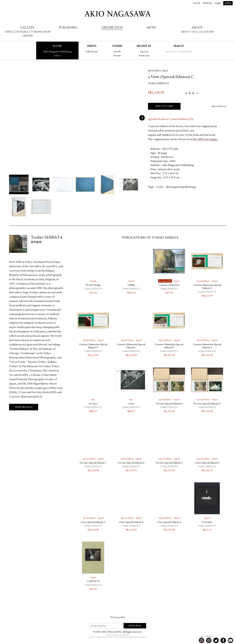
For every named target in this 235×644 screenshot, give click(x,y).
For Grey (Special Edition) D (207, 404)
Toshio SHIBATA (158, 84)
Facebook (223, 640)
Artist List (144, 56)
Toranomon (41, 32)
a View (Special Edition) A (169, 522)
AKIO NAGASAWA (118, 14)
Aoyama (22, 32)
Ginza (9, 32)
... (197, 93)
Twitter (216, 640)
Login (218, 3)
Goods (117, 52)
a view (160, 187)
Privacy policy (117, 617)
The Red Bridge (93, 285)
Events (117, 56)
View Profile (24, 407)
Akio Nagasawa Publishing (57, 52)
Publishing (68, 28)
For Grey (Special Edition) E (169, 404)
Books (57, 46)
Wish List (207, 3)
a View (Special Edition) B (131, 522)
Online (27, 36)
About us (188, 32)
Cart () (196, 3)
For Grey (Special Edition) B (131, 463)
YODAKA (207, 522)
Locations (206, 32)
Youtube (230, 640)
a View (131, 404)
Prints (92, 46)
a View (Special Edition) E (207, 463)
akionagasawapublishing (181, 187)
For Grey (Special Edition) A (169, 463)
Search (179, 46)
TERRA (131, 285)
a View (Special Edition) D (93, 522)
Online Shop (112, 28)
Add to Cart (164, 106)
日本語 (228, 3)
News (151, 28)
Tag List (144, 52)
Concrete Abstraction (169, 285)
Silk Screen (92, 52)
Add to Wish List (219, 106)
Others (57, 56)
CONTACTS (93, 582)
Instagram (202, 640)
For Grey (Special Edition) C (93, 463)
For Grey (93, 404)
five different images (205, 139)
